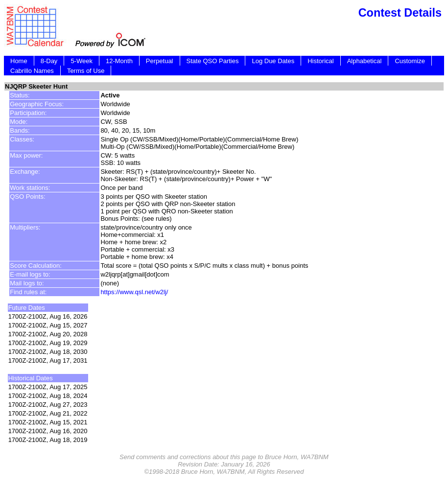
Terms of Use (86, 71)
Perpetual (160, 61)
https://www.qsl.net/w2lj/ (134, 292)
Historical (320, 61)
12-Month (119, 61)
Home (19, 61)
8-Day (49, 61)
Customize (410, 61)
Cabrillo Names (32, 71)
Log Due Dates (273, 61)
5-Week (82, 61)
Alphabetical (365, 61)
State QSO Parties (213, 61)
